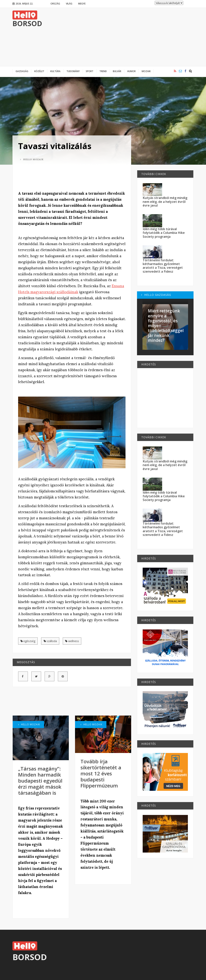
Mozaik (146, 71)
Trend (103, 71)
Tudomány (73, 71)
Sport (90, 71)
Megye (82, 4)
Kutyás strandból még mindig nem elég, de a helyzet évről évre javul (165, 202)
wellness (72, 641)
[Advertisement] (123, 37)
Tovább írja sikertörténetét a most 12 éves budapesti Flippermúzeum (101, 773)
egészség (28, 641)
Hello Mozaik (32, 159)
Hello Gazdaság (156, 295)
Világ (69, 4)
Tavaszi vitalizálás (55, 146)
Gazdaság (22, 71)
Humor (131, 71)
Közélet (39, 71)
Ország (55, 4)
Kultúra (55, 71)
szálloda (50, 641)
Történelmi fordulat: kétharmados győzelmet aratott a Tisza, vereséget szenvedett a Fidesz (163, 266)
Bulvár (117, 71)
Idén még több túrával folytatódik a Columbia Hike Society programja (164, 233)
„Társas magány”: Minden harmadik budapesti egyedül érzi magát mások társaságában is (40, 781)
